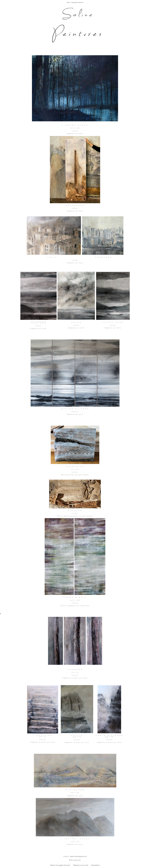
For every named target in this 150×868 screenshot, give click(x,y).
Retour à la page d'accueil (60, 865)
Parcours (75, 860)
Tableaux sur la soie (81, 865)
